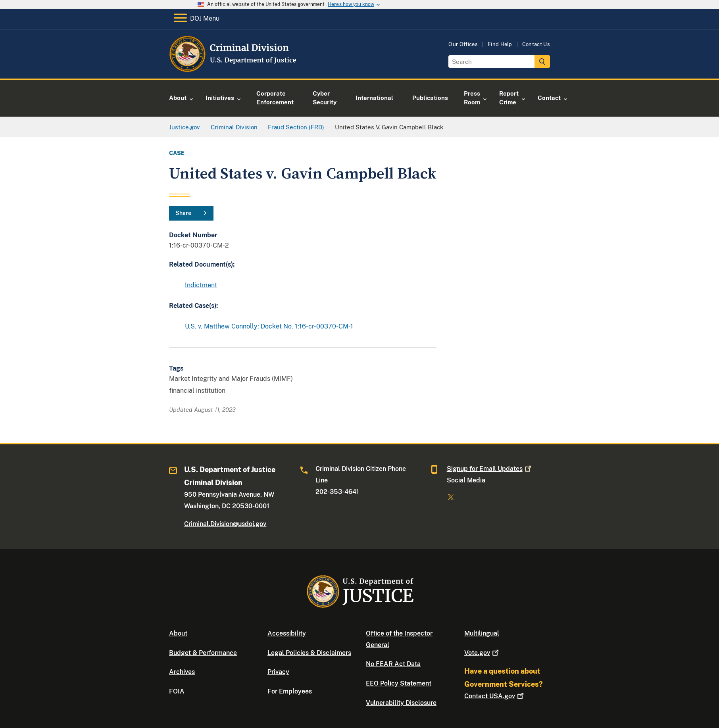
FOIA (177, 691)
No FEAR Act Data (393, 664)
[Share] (191, 213)
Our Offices (463, 44)
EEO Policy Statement (399, 683)
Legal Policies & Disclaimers (309, 653)
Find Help (500, 44)
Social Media (466, 480)
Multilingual (482, 633)
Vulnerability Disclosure (401, 703)
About (178, 633)
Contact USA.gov (495, 696)
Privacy (278, 672)
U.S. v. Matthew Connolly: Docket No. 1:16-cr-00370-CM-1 (269, 326)
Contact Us (536, 44)
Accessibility (287, 633)
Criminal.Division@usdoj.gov (225, 524)
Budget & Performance (203, 653)
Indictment (201, 285)
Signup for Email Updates (490, 469)
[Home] (234, 69)
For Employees (290, 691)
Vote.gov (482, 653)
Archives (182, 672)
